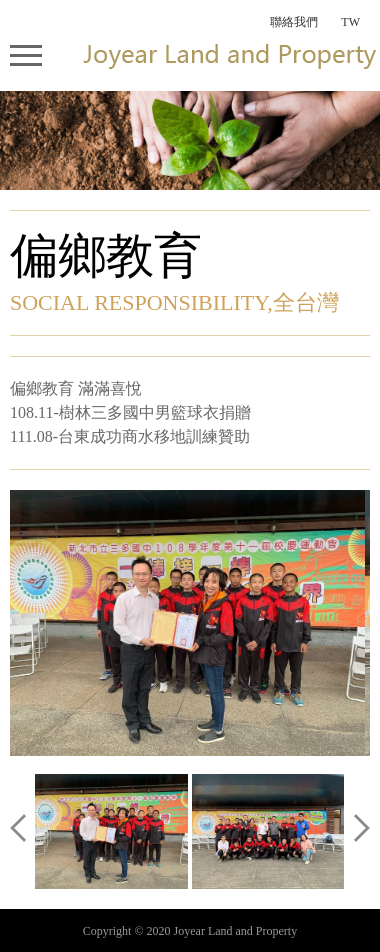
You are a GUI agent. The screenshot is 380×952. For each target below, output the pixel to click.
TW (350, 22)
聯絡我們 (294, 22)
